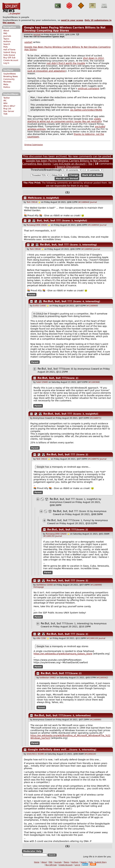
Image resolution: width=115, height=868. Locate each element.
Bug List (7, 109)
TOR (5, 114)
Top (90, 164)
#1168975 (93, 459)
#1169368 (94, 382)
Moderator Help (32, 851)
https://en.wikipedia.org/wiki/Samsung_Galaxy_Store (63, 654)
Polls (6, 47)
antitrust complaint (89, 88)
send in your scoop (72, 20)
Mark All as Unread (67, 178)
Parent (32, 295)
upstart (28, 42)
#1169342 (102, 678)
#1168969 (92, 306)
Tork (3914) (32, 202)
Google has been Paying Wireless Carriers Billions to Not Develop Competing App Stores (65, 29)
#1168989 (95, 720)
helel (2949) (42, 382)
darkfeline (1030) (45, 585)
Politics (7, 87)
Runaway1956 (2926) (37, 225)
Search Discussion (68, 167)
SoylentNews (11, 9)
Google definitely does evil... (49, 750)
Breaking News (11, 76)
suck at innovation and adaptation (46, 71)
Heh (31, 198)
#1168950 (93, 225)
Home (37, 862)
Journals (7, 36)
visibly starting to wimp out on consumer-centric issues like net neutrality (64, 120)
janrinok (37, 35)
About (6, 31)
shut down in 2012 (93, 58)
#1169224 (90, 754)
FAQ (5, 33)
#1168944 (84, 202)
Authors (7, 42)
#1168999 (96, 585)
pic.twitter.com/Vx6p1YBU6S (86, 110)
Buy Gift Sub (9, 58)
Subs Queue (9, 55)
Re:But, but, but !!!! (54, 245)
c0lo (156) (41, 638)
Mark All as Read (92, 175)
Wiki (5, 103)
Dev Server (9, 111)
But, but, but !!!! (49, 220)
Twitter (7, 98)
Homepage (39, 587)
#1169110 (92, 638)
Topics (6, 39)
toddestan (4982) (48, 678)
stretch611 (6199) (35, 754)
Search (7, 44)
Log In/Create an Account (69, 164)
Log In (6, 63)
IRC (5, 101)
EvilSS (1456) (39, 306)
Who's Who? (9, 106)
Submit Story (10, 52)
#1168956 (87, 249)
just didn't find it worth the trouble (66, 63)
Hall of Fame (9, 50)
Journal (93, 202)
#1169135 (49, 536)
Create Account (11, 60)
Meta (6, 84)
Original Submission (34, 145)
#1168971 (95, 418)
